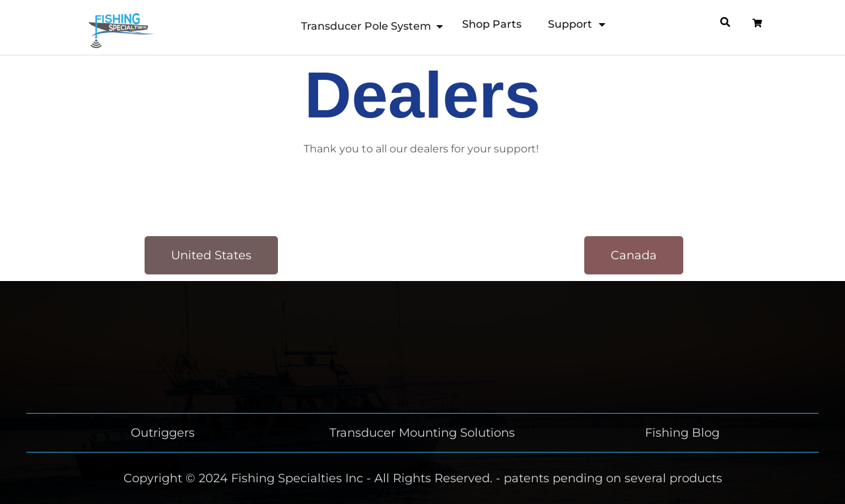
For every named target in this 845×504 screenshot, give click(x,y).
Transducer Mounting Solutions (422, 433)
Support (577, 24)
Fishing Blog (682, 433)
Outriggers (163, 433)
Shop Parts (492, 24)
